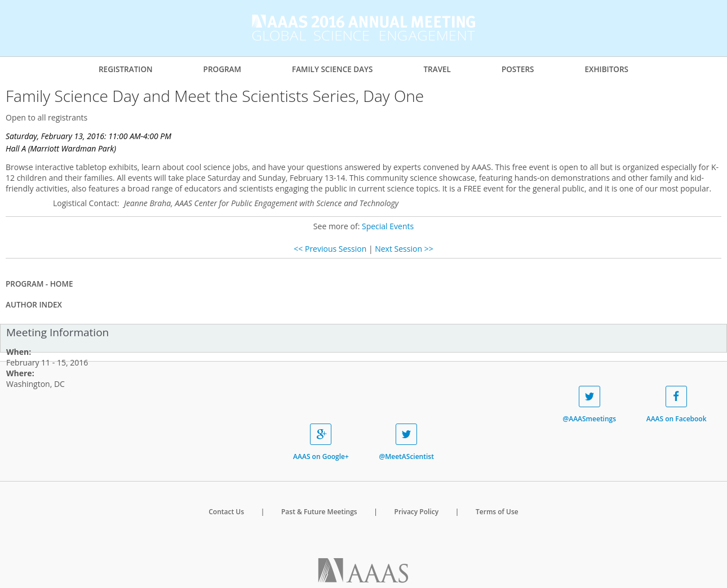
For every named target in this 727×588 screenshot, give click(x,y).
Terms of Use (497, 512)
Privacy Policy (417, 512)
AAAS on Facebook (677, 405)
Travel (437, 69)
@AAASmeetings (589, 405)
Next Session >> (404, 249)
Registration (126, 69)
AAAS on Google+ (321, 442)
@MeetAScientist (406, 442)
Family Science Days (333, 69)
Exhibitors (606, 69)
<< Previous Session (330, 249)
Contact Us (226, 512)
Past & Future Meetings (319, 512)
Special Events (388, 226)
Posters (518, 69)
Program (222, 69)
